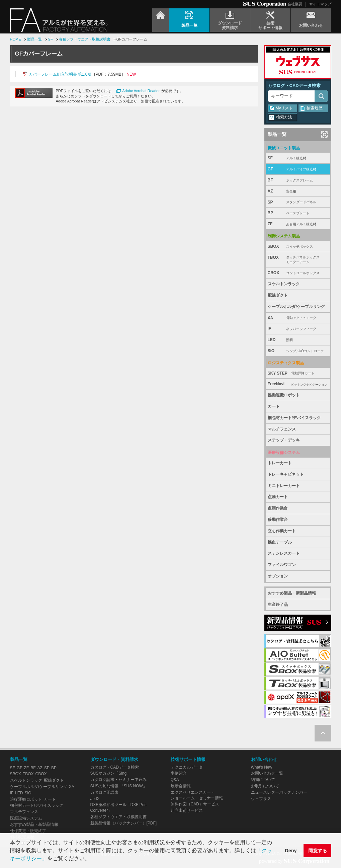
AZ (298, 191)
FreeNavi (298, 384)
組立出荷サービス (187, 810)
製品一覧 (34, 39)
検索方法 (284, 117)
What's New (262, 767)
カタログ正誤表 (104, 792)
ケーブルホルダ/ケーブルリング (296, 307)
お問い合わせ (264, 759)
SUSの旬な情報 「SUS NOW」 (119, 786)
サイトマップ (320, 4)
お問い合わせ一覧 (267, 773)
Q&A (175, 780)
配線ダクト (278, 295)
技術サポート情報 (188, 759)
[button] (92, 859)
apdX (95, 799)
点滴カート (278, 497)
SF (298, 158)
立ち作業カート (282, 531)
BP (298, 213)
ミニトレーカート (284, 486)
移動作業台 (278, 520)
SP (298, 202)
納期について (263, 780)
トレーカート (280, 463)
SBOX (298, 247)
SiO (298, 351)
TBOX (298, 260)
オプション (278, 576)
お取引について (265, 786)
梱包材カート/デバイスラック (294, 418)
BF (298, 180)
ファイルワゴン (282, 565)
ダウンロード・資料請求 (114, 759)
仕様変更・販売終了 (28, 831)
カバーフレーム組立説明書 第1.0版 (60, 74)
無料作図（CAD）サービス (195, 804)
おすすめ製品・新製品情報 (292, 593)
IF (298, 329)
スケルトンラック (284, 284)
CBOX (298, 273)
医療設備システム (26, 818)
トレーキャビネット (286, 474)
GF (50, 39)
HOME (16, 39)
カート (274, 406)
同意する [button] (318, 851)
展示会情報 (181, 786)
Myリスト (284, 108)
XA (298, 318)
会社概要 (295, 4)
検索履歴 (315, 108)
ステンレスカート (284, 553)
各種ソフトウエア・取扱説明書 (85, 39)
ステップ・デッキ (284, 440)
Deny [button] (291, 851)
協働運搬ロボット (284, 395)
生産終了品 (278, 605)
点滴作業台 (278, 508)
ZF (298, 224)
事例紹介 (179, 773)
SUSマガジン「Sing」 (111, 773)
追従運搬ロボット (26, 799)
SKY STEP (298, 373)
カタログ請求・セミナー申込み (118, 780)
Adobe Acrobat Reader (141, 91)
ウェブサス (261, 799)
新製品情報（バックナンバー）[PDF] (124, 823)
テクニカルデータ (187, 767)
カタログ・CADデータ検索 (294, 86)
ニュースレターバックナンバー (279, 792)
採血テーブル (280, 542)
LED (298, 340)
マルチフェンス (282, 429)
